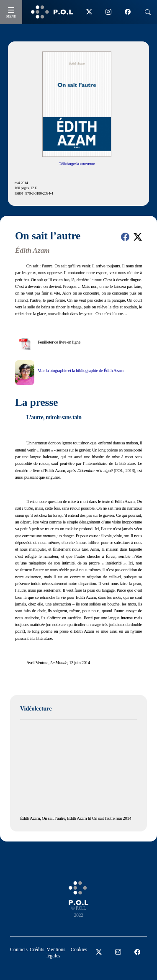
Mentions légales (56, 953)
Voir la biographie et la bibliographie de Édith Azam (81, 370)
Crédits (37, 949)
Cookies (79, 949)
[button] (125, 237)
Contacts (19, 949)
